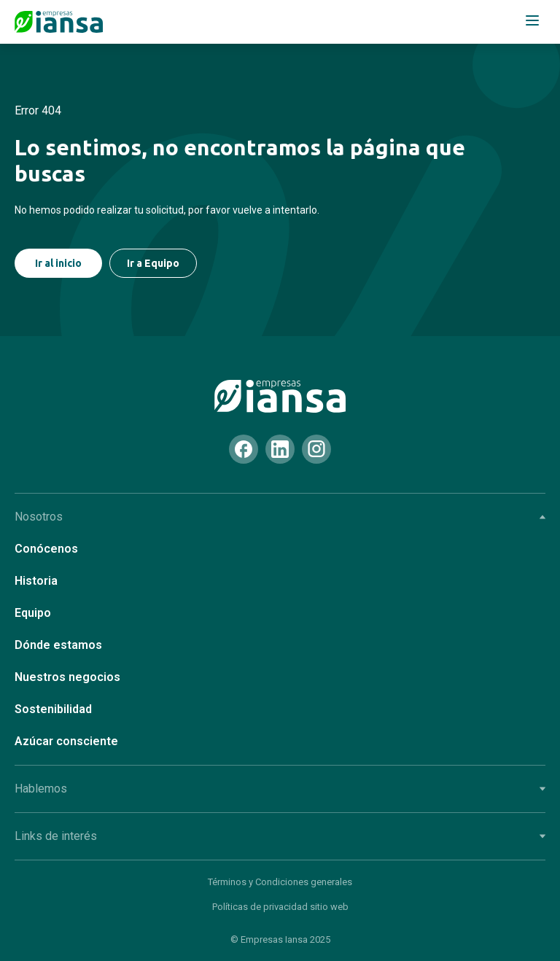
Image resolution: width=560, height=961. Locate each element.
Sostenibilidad (53, 709)
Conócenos (46, 549)
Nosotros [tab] (280, 517)
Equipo (33, 613)
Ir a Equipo (153, 263)
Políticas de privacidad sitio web (280, 907)
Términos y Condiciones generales (280, 882)
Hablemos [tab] (280, 789)
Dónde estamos (58, 645)
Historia (36, 581)
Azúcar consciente (66, 741)
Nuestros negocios (67, 677)
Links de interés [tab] (280, 836)
